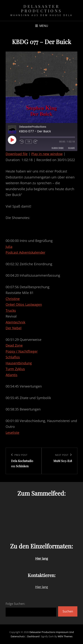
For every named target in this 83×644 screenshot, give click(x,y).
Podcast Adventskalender (25, 252)
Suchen (68, 611)
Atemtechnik (15, 322)
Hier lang (42, 587)
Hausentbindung (19, 363)
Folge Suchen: (15, 604)
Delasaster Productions (41, 8)
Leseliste (12, 433)
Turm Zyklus (15, 369)
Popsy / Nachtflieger (22, 351)
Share (71, 148)
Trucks (11, 310)
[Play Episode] (12, 140)
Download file (17, 154)
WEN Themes (65, 636)
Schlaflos (13, 357)
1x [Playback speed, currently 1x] (29, 142)
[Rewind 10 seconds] (22, 142)
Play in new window (47, 154)
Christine (13, 299)
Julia (9, 247)
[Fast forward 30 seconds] (36, 142)
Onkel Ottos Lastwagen (24, 304)
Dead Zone (14, 345)
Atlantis (12, 375)
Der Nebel (14, 328)
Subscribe (58, 148)
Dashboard (33, 636)
